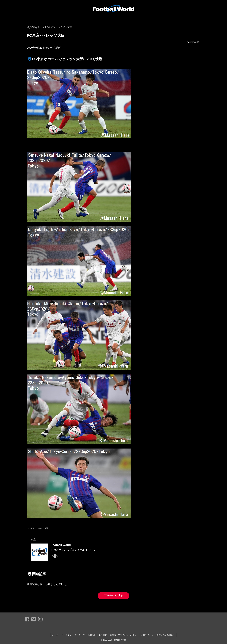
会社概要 (103, 635)
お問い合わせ (148, 635)
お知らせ (92, 635)
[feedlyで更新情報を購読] (53, 556)
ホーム (55, 635)
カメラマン (66, 635)
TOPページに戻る (114, 595)
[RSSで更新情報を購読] (57, 556)
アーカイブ (80, 635)
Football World (61, 545)
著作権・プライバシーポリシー (124, 635)
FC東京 (31, 528)
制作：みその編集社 (166, 635)
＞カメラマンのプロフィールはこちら (73, 550)
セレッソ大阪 (43, 528)
